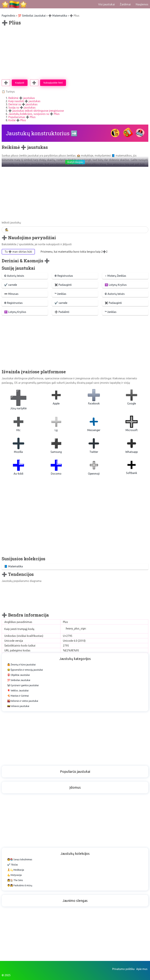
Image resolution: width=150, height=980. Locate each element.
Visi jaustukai (106, 4)
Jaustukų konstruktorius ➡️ (42, 133)
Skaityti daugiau (75, 162)
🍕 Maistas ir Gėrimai (18, 696)
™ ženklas (60, 294)
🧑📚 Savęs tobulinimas (20, 859)
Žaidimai (125, 4)
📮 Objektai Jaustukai (18, 675)
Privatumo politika (123, 969)
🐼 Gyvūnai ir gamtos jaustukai (23, 685)
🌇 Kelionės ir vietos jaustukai (23, 701)
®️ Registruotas (64, 276)
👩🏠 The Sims (15, 880)
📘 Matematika (14, 566)
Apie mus (142, 969)
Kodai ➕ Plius (17, 120)
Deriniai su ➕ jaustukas (23, 104)
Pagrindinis (8, 16)
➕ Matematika (58, 16)
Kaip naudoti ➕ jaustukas (24, 101)
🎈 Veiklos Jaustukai (18, 691)
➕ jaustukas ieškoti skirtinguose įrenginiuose (36, 111)
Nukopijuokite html (53, 83)
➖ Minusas (11, 294)
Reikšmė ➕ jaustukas (22, 98)
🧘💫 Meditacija (16, 870)
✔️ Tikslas (13, 865)
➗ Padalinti (62, 312)
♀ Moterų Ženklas (115, 276)
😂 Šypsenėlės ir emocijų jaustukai (25, 670)
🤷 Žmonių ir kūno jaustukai (21, 665)
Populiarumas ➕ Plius (22, 117)
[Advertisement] (75, 53)
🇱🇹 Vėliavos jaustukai (18, 706)
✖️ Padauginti (63, 285)
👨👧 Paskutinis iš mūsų (20, 885)
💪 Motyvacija (14, 875)
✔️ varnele (11, 285)
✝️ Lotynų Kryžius (116, 285)
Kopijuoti (20, 83)
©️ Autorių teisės (14, 276)
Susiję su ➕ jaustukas (22, 107)
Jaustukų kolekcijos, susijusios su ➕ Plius (34, 114)
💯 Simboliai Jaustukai (32, 16)
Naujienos (142, 4)
